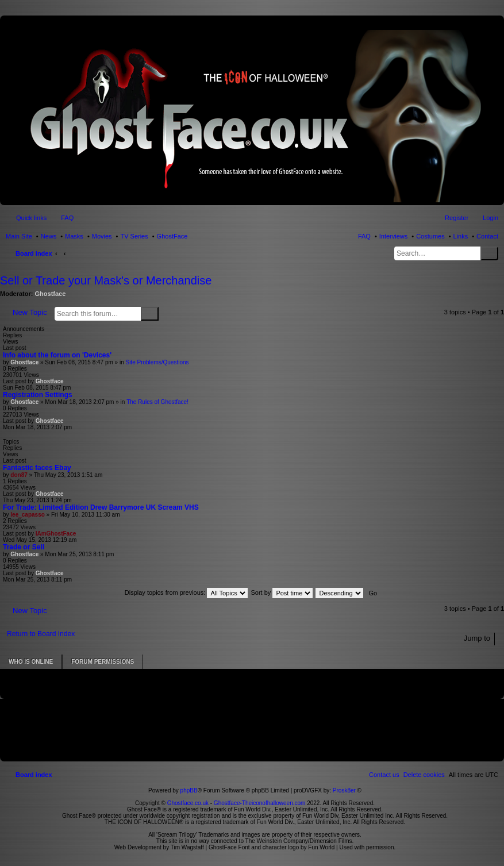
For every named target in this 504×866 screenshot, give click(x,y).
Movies (102, 236)
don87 (19, 475)
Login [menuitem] (490, 218)
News (49, 236)
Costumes (430, 236)
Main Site (19, 236)
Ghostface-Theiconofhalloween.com (260, 803)
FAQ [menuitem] (67, 218)
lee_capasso (28, 515)
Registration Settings (38, 395)
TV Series (134, 236)
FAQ (364, 236)
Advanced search (166, 313)
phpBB (189, 790)
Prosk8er (344, 790)
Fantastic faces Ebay (37, 468)
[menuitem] (424, 775)
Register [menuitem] (457, 218)
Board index (34, 253)
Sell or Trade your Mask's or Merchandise (106, 280)
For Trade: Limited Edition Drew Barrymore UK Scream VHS (101, 507)
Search (489, 253)
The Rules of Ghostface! (157, 402)
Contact (487, 236)
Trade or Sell (24, 547)
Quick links (31, 218)
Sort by (282, 592)
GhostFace (172, 236)
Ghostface (51, 294)
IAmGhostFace (56, 534)
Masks (74, 236)
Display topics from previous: (186, 592)
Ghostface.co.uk (189, 803)
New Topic (30, 312)
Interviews (394, 236)
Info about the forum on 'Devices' (57, 355)
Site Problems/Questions (157, 362)
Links (461, 236)
